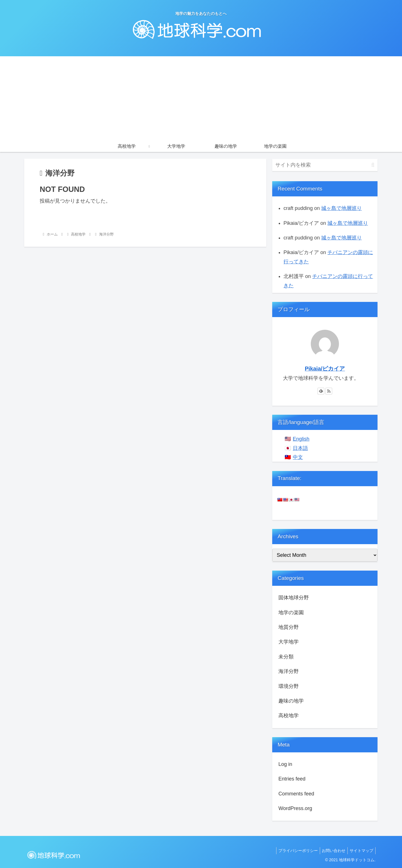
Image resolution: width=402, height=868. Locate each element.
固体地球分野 (294, 598)
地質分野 (289, 627)
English (301, 439)
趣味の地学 (291, 701)
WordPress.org (295, 808)
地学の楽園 (291, 613)
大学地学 (289, 642)
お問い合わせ (331, 851)
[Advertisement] (201, 98)
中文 (298, 457)
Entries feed (292, 779)
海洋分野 (289, 671)
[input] (325, 165)
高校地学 (289, 716)
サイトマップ (361, 851)
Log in (285, 764)
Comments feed (296, 794)
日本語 (300, 448)
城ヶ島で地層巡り (341, 208)
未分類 (286, 657)
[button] (373, 165)
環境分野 (289, 686)
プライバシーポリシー (294, 851)
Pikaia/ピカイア (325, 369)
